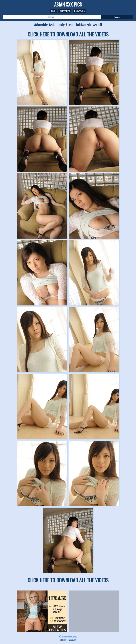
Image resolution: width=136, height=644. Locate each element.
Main (53, 11)
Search (117, 17)
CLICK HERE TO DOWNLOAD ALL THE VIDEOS (68, 34)
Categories (65, 11)
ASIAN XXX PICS (68, 4)
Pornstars (79, 11)
